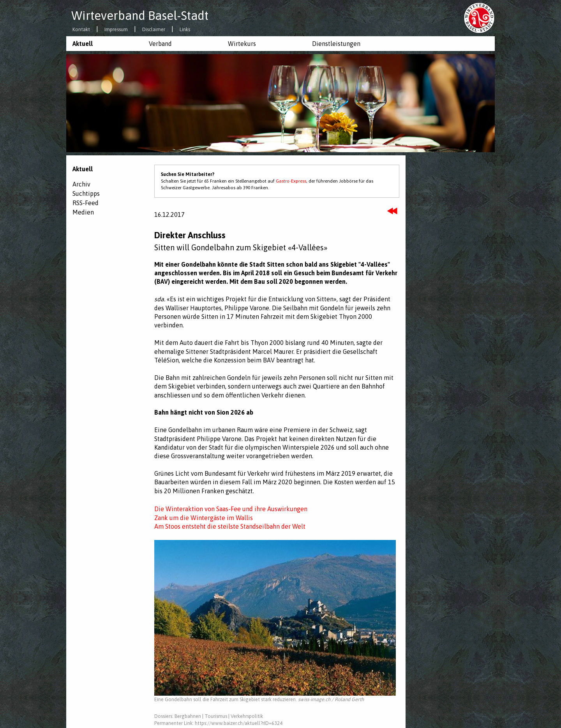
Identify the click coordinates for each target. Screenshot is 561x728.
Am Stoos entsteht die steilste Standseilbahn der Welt (230, 526)
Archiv (81, 184)
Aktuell (83, 44)
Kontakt (81, 30)
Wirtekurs (242, 44)
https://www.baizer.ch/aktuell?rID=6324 (239, 723)
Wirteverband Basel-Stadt (140, 16)
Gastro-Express (291, 181)
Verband (160, 44)
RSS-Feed (86, 203)
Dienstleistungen (336, 44)
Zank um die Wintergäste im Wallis (204, 518)
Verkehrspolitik (247, 716)
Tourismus (216, 716)
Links (185, 30)
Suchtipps (86, 193)
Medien (83, 212)
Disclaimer (154, 30)
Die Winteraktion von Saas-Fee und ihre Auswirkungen (231, 509)
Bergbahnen (188, 716)
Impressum (116, 30)
